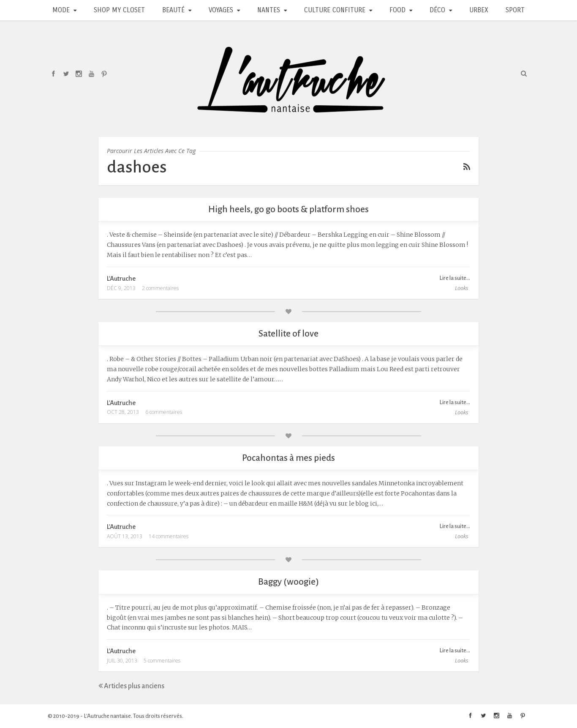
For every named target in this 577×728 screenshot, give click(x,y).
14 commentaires (169, 536)
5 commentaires (162, 661)
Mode (61, 10)
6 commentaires (164, 412)
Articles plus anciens (131, 686)
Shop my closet (119, 10)
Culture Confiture (335, 10)
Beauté (173, 10)
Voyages (221, 10)
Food (397, 10)
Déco (437, 10)
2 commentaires (160, 288)
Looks (462, 288)
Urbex (479, 10)
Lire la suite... (455, 278)
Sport (515, 10)
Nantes (269, 10)
